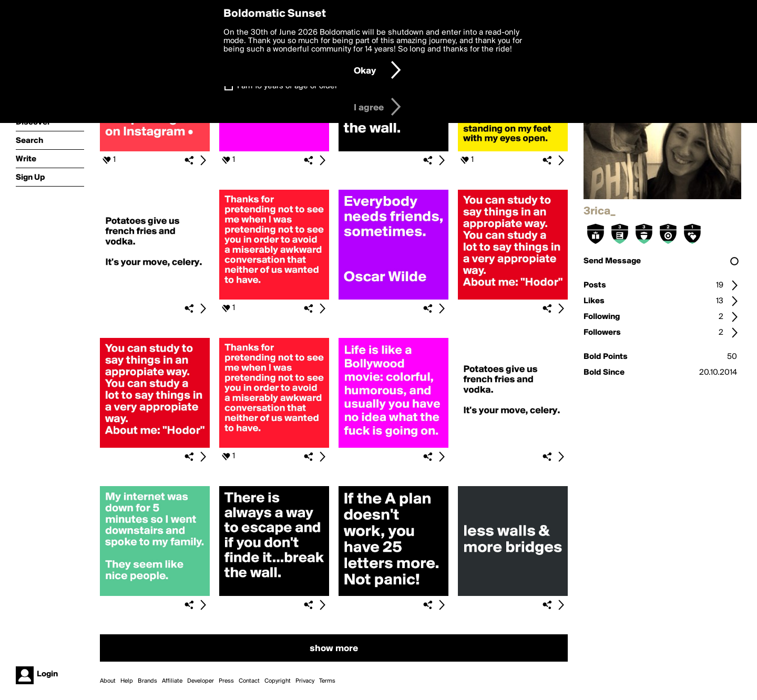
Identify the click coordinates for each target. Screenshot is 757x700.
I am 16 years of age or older (287, 86)
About (108, 681)
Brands (147, 681)
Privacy (305, 681)
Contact (249, 681)
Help (127, 681)
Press (226, 681)
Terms (327, 681)
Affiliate (172, 681)
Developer (201, 681)
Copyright (278, 681)
